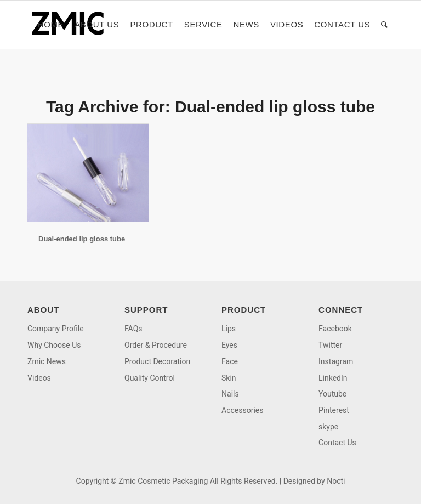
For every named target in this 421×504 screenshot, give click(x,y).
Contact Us (337, 443)
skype (328, 427)
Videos (39, 378)
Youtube (332, 394)
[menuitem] (51, 25)
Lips (229, 329)
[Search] (385, 25)
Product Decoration (157, 361)
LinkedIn (333, 378)
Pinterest (334, 410)
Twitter (330, 345)
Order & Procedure (156, 345)
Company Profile (56, 329)
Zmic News (47, 361)
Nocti (336, 481)
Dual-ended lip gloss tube (82, 239)
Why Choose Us (54, 345)
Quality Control (150, 378)
